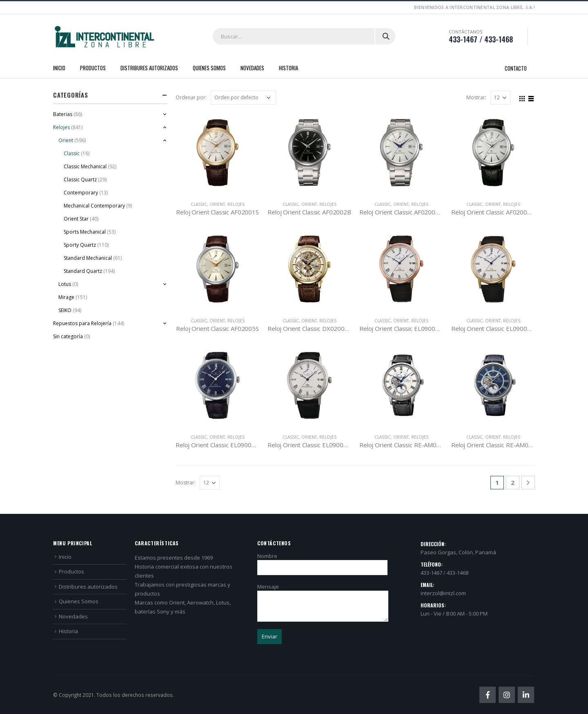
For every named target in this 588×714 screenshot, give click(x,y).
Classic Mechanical (85, 166)
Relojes (236, 204)
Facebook (488, 695)
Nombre (322, 561)
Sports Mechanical (85, 232)
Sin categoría (68, 336)
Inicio (59, 68)
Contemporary (81, 193)
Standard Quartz (83, 271)
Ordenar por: (191, 97)
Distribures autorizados (149, 68)
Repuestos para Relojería (82, 323)
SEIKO (65, 310)
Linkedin (526, 695)
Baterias (63, 114)
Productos (93, 68)
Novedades (252, 68)
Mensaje (323, 596)
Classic (199, 204)
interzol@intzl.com (443, 593)
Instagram (507, 695)
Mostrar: (476, 97)
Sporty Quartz (80, 245)
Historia (288, 68)
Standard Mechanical (88, 258)
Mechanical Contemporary (94, 206)
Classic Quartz (80, 180)
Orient (217, 204)
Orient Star (76, 219)
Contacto (516, 68)
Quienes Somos (209, 68)
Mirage (66, 297)
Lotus (65, 284)
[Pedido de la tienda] (243, 98)
